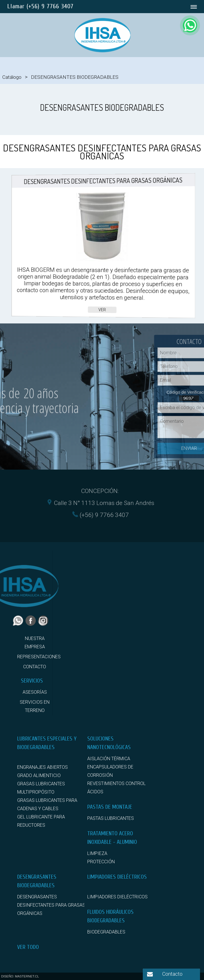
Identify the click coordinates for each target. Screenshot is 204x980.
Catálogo (12, 77)
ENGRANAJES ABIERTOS (42, 767)
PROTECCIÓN (101, 862)
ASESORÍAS (35, 692)
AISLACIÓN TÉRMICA (109, 759)
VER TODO (28, 947)
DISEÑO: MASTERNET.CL (20, 976)
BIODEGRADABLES (106, 932)
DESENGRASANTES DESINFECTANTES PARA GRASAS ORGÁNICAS (51, 905)
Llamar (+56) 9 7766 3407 (40, 6)
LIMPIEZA (97, 853)
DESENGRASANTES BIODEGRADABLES (75, 77)
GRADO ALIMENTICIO (39, 775)
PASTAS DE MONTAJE (110, 807)
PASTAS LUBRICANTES (111, 818)
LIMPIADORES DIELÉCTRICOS (117, 877)
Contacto (172, 974)
